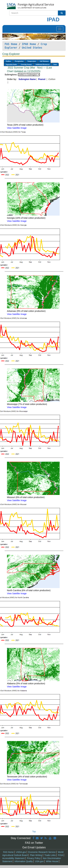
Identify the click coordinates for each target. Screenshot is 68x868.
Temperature (32, 61)
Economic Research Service (42, 852)
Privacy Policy (34, 858)
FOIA (60, 855)
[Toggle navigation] (60, 29)
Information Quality (24, 861)
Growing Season (26, 64)
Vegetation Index (11, 64)
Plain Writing (36, 855)
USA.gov (39, 861)
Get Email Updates (34, 847)
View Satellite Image (17, 128)
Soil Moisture (44, 61)
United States (32, 48)
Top (34, 831)
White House (52, 861)
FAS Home (11, 44)
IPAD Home (29, 44)
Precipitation (19, 61)
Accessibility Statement (13, 858)
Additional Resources (43, 64)
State (55, 64)
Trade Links (50, 855)
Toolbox (8, 61)
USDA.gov (21, 852)
